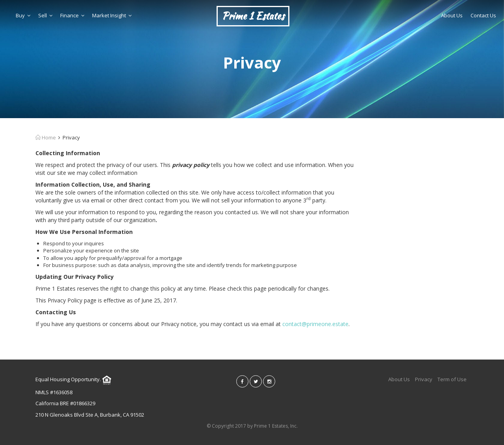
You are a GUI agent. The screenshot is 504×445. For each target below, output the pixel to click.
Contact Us (483, 15)
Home (46, 137)
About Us (452, 15)
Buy (23, 15)
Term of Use (452, 379)
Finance (72, 15)
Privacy (424, 379)
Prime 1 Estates (253, 16)
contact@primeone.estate (315, 324)
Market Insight (112, 15)
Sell (45, 15)
